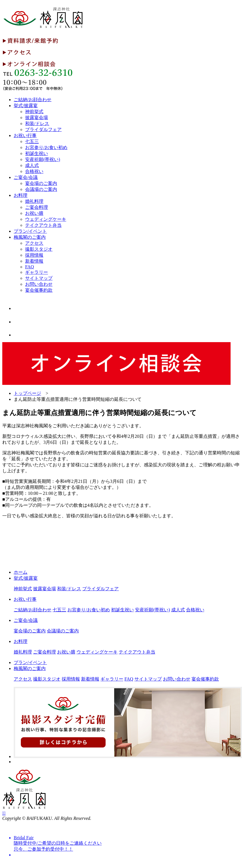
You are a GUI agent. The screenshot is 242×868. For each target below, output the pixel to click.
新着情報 (34, 261)
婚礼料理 (34, 201)
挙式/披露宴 (26, 106)
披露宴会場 (37, 118)
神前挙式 (34, 112)
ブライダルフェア (43, 129)
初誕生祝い (37, 153)
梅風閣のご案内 (30, 237)
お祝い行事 (25, 135)
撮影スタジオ (39, 249)
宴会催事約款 (39, 290)
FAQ (30, 267)
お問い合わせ (39, 284)
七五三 (32, 141)
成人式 (32, 165)
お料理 (21, 195)
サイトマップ (39, 278)
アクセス (34, 243)
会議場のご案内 (41, 189)
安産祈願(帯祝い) (43, 159)
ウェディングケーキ (46, 219)
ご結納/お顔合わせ (33, 100)
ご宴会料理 (37, 207)
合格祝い (34, 171)
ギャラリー (37, 272)
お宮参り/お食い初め (46, 147)
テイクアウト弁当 (43, 225)
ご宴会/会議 (26, 177)
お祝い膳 (34, 213)
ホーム (21, 572)
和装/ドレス (37, 123)
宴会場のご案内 (41, 183)
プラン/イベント (30, 231)
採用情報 (34, 255)
